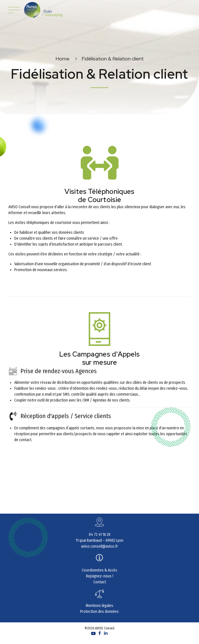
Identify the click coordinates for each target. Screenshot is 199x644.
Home (63, 59)
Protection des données (99, 612)
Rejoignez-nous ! (100, 576)
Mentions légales (99, 606)
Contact (100, 582)
